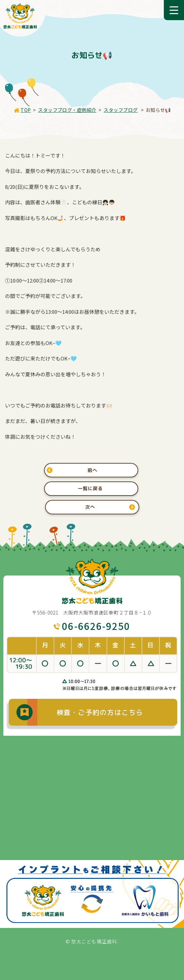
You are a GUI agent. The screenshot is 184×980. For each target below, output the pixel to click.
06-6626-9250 (96, 626)
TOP (26, 110)
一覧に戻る (90, 488)
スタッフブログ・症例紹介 (67, 110)
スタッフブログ (121, 110)
